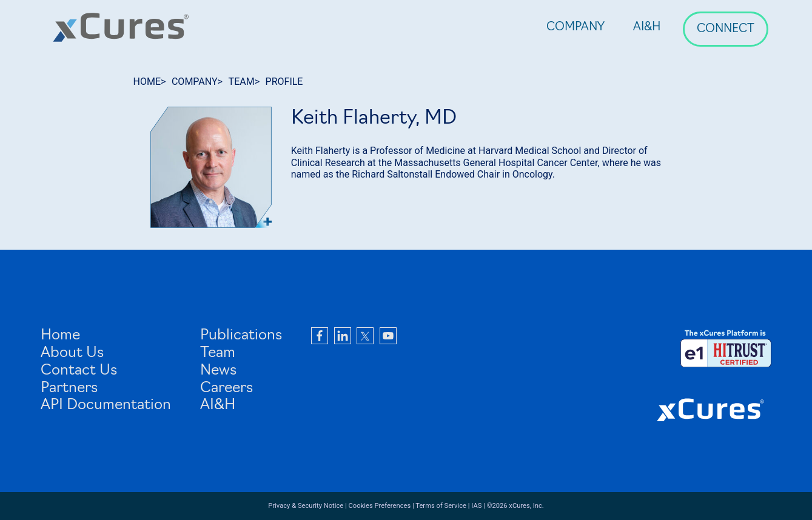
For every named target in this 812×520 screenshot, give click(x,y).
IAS (476, 506)
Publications (241, 336)
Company (575, 28)
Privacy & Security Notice (306, 506)
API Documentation (106, 405)
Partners (69, 388)
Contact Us (79, 371)
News (218, 371)
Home (60, 336)
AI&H (647, 28)
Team (218, 353)
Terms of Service (441, 506)
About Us (72, 353)
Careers (226, 388)
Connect (726, 29)
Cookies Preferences (380, 506)
